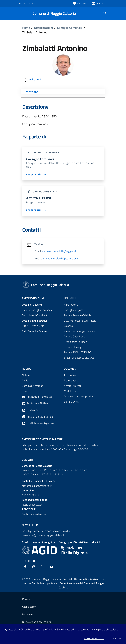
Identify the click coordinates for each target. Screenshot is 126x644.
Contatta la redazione (34, 514)
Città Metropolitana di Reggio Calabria (80, 323)
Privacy (26, 599)
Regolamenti (71, 381)
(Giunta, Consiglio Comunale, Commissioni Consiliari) (37, 310)
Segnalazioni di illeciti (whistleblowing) (76, 345)
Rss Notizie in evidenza (37, 397)
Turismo (100, 3)
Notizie (26, 375)
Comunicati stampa (32, 386)
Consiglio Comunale (70, 28)
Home (26, 28)
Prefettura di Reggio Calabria (80, 331)
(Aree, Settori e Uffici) (34, 323)
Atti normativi (72, 375)
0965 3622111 (30, 495)
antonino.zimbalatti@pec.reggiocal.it (60, 259)
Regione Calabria (27, 3)
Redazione (28, 614)
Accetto (115, 638)
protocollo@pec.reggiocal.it (37, 486)
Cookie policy (29, 607)
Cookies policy (94, 638)
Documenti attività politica (79, 396)
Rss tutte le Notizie (35, 404)
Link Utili (70, 298)
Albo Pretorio (71, 305)
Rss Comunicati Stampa (37, 417)
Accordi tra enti (72, 386)
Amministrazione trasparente (42, 439)
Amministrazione (33, 298)
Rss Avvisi (30, 410)
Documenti (71, 369)
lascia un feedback (32, 505)
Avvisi (25, 381)
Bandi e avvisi (72, 402)
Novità (26, 369)
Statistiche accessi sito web (79, 358)
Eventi (25, 391)
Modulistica (70, 391)
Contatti (27, 460)
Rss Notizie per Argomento (39, 423)
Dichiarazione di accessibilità (37, 622)
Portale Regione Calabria (78, 315)
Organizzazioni (43, 28)
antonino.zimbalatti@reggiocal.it (60, 251)
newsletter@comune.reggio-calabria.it (43, 535)
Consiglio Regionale (75, 310)
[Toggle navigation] (6, 13)
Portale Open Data (74, 337)
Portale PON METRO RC (77, 352)
